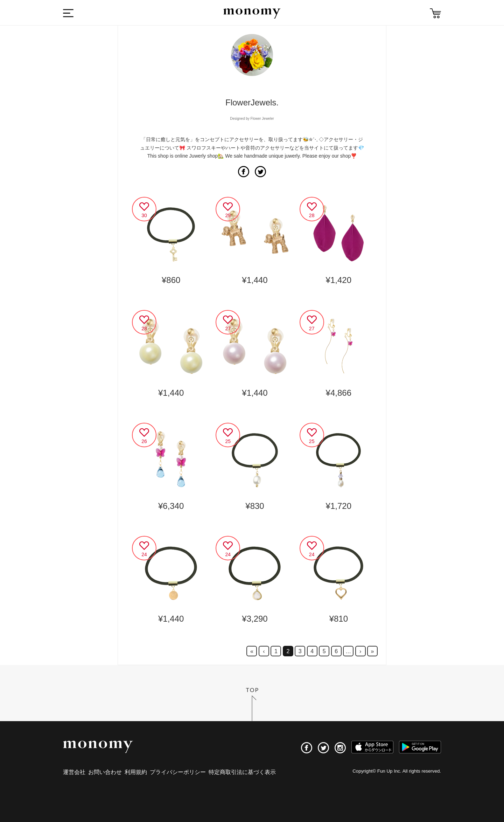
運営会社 (74, 772)
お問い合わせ (105, 772)
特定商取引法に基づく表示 (242, 772)
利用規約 (136, 772)
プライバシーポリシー (178, 772)
